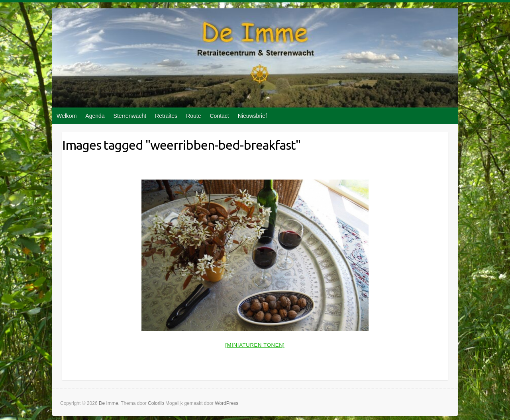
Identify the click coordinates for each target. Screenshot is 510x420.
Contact (219, 116)
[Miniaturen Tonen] (255, 345)
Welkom (67, 116)
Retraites (166, 116)
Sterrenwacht (130, 116)
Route (193, 116)
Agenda (95, 116)
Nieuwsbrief (252, 116)
